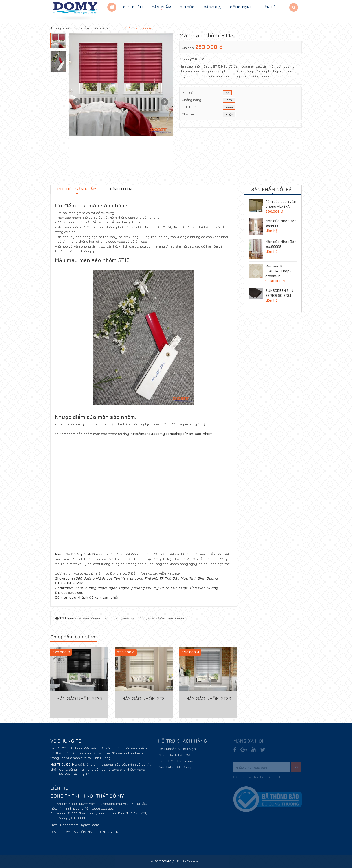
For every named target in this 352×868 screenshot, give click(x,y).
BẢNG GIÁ (212, 7)
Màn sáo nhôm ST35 (79, 698)
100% (229, 100)
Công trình (241, 7)
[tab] (77, 190)
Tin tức (187, 7)
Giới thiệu (133, 7)
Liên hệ (269, 7)
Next (165, 102)
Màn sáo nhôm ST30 (208, 698)
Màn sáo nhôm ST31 (144, 698)
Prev (77, 102)
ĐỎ (227, 93)
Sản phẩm (162, 8)
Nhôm (229, 115)
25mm (229, 108)
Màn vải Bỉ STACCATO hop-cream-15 (278, 271)
